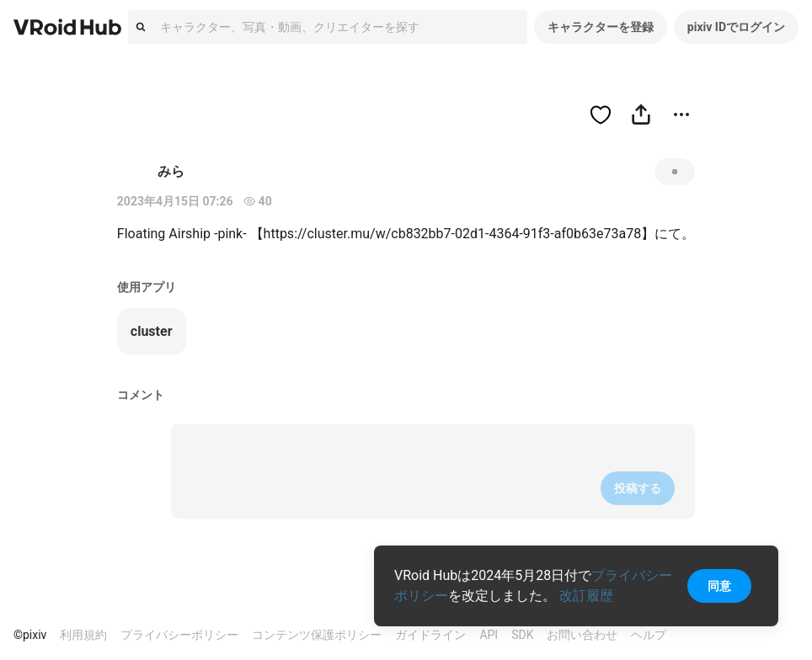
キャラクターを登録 (601, 27)
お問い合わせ (582, 635)
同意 (719, 586)
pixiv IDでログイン (736, 27)
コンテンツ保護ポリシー (317, 635)
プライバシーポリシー (179, 635)
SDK (522, 635)
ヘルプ (649, 635)
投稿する (638, 488)
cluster (152, 331)
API (489, 635)
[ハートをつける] (601, 114)
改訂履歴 (586, 596)
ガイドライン (430, 635)
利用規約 (83, 635)
